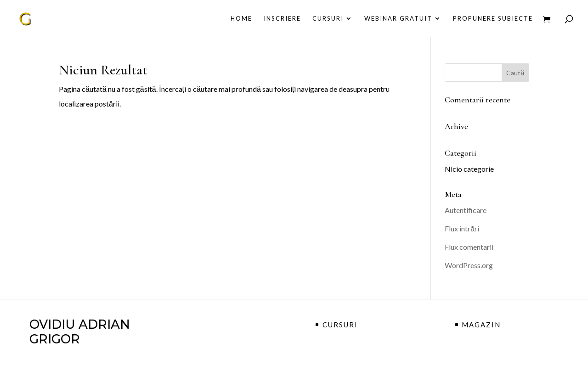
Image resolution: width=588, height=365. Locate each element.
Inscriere (282, 19)
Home (241, 19)
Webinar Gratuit (398, 19)
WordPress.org (469, 265)
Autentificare (466, 210)
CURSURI (328, 19)
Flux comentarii (469, 247)
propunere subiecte (493, 19)
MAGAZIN (481, 325)
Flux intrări (462, 228)
